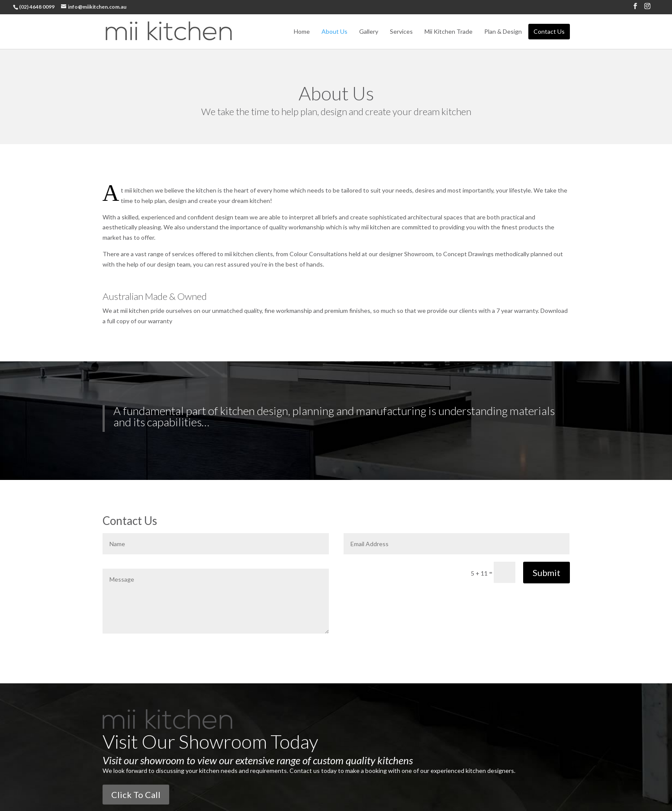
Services (401, 31)
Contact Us (549, 31)
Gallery (369, 31)
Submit (547, 573)
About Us (334, 31)
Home (302, 31)
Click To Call (136, 795)
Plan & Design (503, 31)
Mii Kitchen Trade (449, 31)
